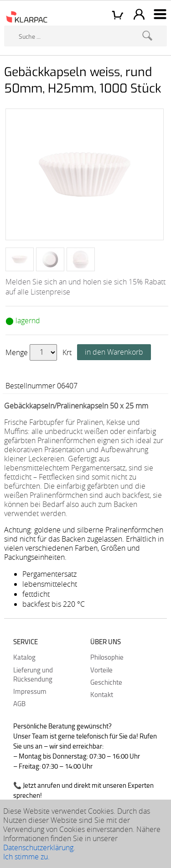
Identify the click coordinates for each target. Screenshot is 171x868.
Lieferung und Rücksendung (33, 674)
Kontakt (102, 694)
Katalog (24, 657)
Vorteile (101, 670)
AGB (19, 703)
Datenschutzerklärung (38, 847)
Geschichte (106, 682)
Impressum (30, 691)
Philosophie (107, 657)
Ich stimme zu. (26, 857)
